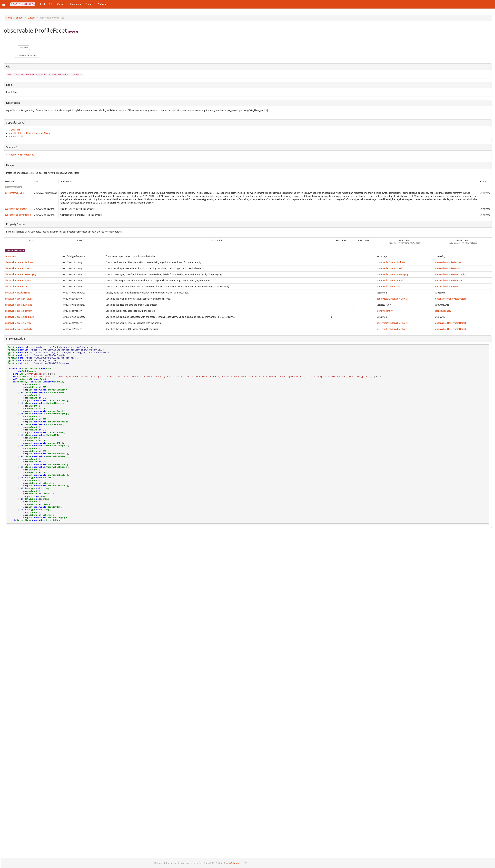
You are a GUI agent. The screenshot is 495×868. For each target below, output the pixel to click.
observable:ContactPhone (390, 281)
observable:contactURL (17, 287)
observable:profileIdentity (18, 311)
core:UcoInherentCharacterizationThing (29, 133)
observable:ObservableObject (392, 299)
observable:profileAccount (18, 299)
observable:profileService (18, 323)
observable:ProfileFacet (27, 55)
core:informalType (14, 193)
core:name (10, 256)
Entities (19, 18)
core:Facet (23, 48)
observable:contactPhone (18, 281)
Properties (75, 4)
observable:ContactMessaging (392, 274)
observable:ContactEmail (389, 268)
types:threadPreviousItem (18, 215)
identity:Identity (385, 311)
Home (9, 18)
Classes (61, 4)
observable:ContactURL (389, 287)
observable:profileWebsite (18, 329)
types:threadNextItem (16, 209)
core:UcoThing (16, 137)
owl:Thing (17, 187)
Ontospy (234, 863)
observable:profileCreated (18, 305)
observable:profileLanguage (19, 317)
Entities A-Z (46, 4)
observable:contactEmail (17, 268)
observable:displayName (17, 293)
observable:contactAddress (19, 262)
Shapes (89, 4)
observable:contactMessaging (20, 274)
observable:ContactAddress (391, 262)
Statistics (103, 4)
